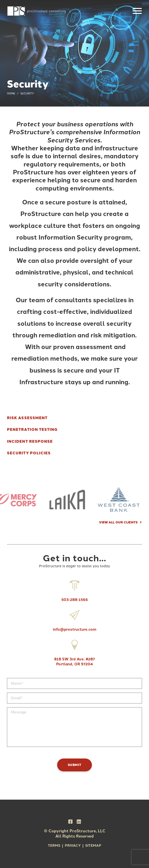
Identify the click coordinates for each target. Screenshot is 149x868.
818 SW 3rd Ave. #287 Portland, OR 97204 (74, 651)
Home (11, 94)
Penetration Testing (32, 430)
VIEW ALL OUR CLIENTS (118, 522)
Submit (75, 765)
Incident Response (30, 441)
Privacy (73, 846)
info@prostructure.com (75, 619)
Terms (54, 846)
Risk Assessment (27, 418)
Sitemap (93, 846)
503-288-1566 (75, 590)
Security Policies (29, 453)
